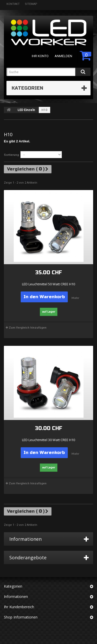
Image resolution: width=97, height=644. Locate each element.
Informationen (25, 539)
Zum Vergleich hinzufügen (28, 328)
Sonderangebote (28, 557)
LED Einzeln (26, 110)
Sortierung (11, 155)
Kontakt (13, 4)
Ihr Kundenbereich (19, 607)
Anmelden (63, 56)
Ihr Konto (40, 56)
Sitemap (31, 4)
